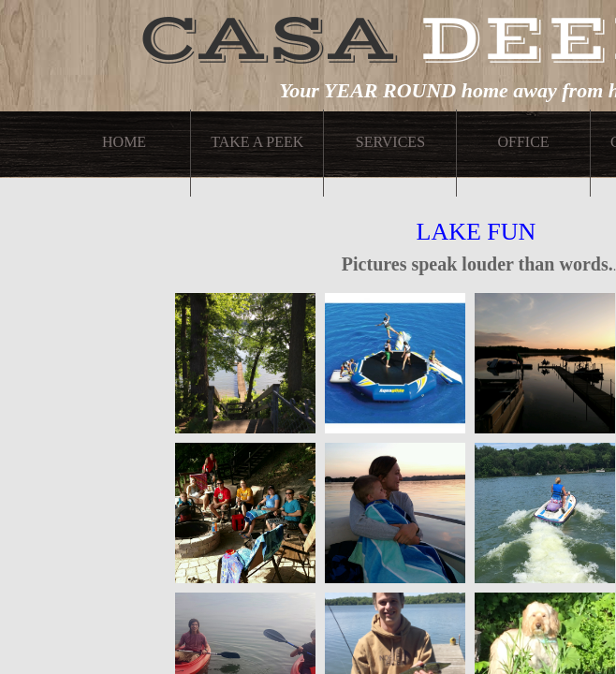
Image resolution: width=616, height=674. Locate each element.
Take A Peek (257, 142)
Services (390, 142)
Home (124, 142)
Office (523, 142)
